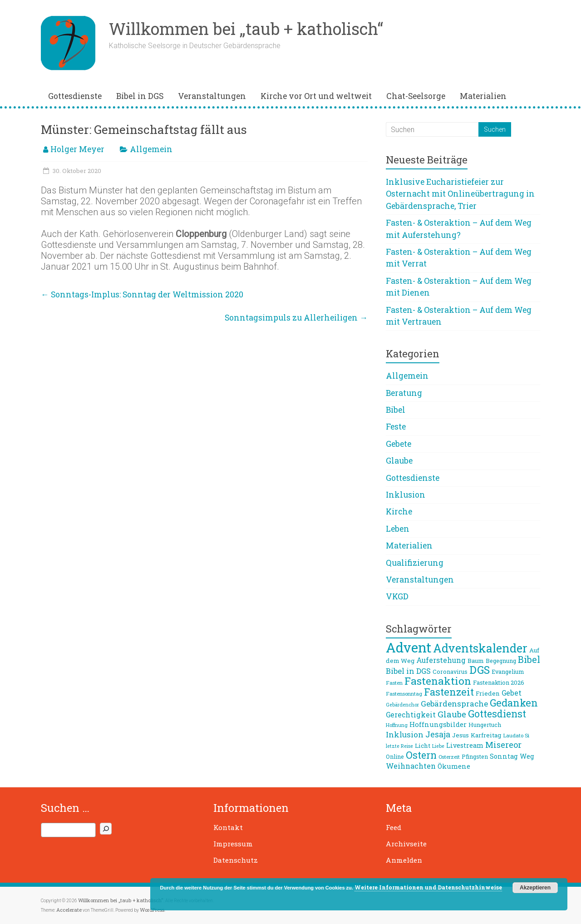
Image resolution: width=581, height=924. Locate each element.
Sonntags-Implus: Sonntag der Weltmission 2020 (142, 294)
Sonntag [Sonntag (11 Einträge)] (504, 756)
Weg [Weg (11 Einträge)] (527, 756)
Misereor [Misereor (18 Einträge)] (503, 745)
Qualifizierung (415, 563)
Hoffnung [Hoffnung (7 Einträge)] (397, 725)
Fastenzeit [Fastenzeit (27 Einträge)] (449, 692)
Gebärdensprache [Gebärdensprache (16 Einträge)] (454, 704)
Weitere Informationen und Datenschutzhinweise (428, 887)
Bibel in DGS (140, 96)
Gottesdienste (75, 96)
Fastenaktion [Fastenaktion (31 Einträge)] (438, 681)
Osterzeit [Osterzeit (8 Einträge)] (449, 757)
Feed (394, 827)
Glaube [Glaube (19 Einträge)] (452, 714)
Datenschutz (236, 860)
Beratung (404, 393)
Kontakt (228, 827)
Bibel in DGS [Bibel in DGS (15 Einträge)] (408, 671)
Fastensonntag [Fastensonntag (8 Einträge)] (404, 694)
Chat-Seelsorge (416, 96)
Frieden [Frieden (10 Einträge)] (488, 693)
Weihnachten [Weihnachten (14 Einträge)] (411, 766)
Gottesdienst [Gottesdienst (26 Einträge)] (497, 714)
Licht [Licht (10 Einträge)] (423, 746)
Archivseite (406, 844)
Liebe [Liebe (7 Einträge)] (438, 746)
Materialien (483, 96)
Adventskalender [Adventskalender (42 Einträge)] (480, 648)
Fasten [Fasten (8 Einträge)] (394, 683)
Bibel (396, 410)
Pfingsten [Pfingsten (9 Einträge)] (475, 756)
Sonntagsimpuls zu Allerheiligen (296, 318)
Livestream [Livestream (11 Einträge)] (465, 745)
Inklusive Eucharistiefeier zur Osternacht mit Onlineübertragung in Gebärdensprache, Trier (460, 194)
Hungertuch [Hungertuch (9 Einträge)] (485, 725)
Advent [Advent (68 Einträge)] (409, 647)
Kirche (399, 511)
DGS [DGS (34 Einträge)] (480, 670)
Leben (398, 529)
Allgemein (151, 149)
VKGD (397, 596)
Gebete (399, 444)
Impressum (233, 844)
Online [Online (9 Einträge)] (395, 756)
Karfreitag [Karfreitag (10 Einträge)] (486, 735)
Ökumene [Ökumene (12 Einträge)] (454, 766)
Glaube (399, 461)
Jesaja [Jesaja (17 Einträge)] (438, 734)
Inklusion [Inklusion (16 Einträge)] (405, 734)
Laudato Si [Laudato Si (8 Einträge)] (516, 735)
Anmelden (404, 860)
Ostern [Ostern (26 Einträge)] (421, 755)
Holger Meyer (77, 149)
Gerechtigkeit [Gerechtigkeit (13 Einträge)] (411, 715)
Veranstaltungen (212, 96)
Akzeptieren (535, 888)
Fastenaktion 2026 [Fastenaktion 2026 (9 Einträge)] (499, 682)
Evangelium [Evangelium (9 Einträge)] (508, 672)
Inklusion (406, 495)
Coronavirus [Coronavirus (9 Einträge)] (450, 672)
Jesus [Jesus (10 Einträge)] (460, 735)
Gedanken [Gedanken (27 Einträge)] (514, 703)
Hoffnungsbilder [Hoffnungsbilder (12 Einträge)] (438, 724)
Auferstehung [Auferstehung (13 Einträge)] (441, 660)
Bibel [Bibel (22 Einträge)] (529, 659)
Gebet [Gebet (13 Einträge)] (512, 693)
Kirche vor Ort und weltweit (316, 96)
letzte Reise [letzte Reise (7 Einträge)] (399, 746)
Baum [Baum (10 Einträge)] (476, 661)
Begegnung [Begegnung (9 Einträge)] (501, 661)
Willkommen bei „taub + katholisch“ (246, 29)
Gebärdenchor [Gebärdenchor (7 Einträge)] (402, 705)
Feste (396, 427)
